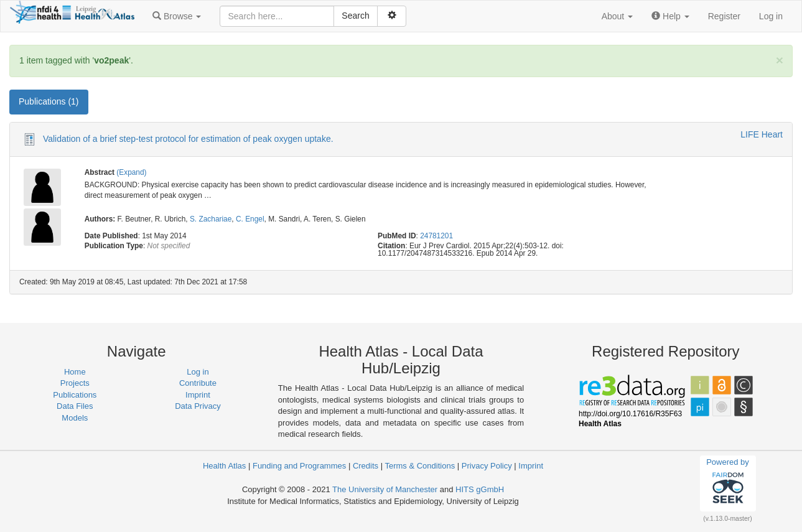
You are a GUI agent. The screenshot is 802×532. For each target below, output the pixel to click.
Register (724, 16)
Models (75, 418)
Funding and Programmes (299, 466)
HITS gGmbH (480, 489)
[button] (177, 16)
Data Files (75, 406)
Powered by (728, 483)
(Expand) (131, 172)
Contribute (198, 383)
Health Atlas (224, 466)
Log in (771, 16)
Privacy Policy (487, 466)
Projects (75, 383)
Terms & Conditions (420, 466)
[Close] (780, 60)
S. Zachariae (211, 219)
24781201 (436, 236)
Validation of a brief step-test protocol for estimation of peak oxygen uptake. (188, 139)
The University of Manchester (385, 489)
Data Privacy (198, 406)
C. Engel (250, 219)
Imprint (198, 395)
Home (75, 372)
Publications (75, 395)
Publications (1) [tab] (49, 101)
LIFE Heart (762, 134)
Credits (366, 466)
